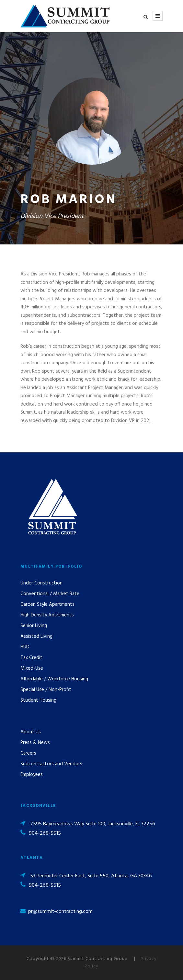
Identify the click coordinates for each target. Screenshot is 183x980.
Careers (28, 753)
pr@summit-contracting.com (60, 912)
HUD (25, 647)
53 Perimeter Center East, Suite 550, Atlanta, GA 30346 (91, 876)
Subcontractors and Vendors (51, 764)
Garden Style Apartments (47, 604)
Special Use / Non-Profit (46, 690)
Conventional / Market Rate (50, 594)
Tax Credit (31, 658)
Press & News (35, 743)
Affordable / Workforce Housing (54, 679)
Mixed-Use (32, 668)
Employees (32, 775)
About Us (31, 732)
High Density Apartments (47, 615)
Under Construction (41, 583)
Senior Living (34, 626)
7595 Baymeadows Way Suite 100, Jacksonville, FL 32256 (93, 824)
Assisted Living (36, 636)
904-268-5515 (45, 833)
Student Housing (38, 700)
